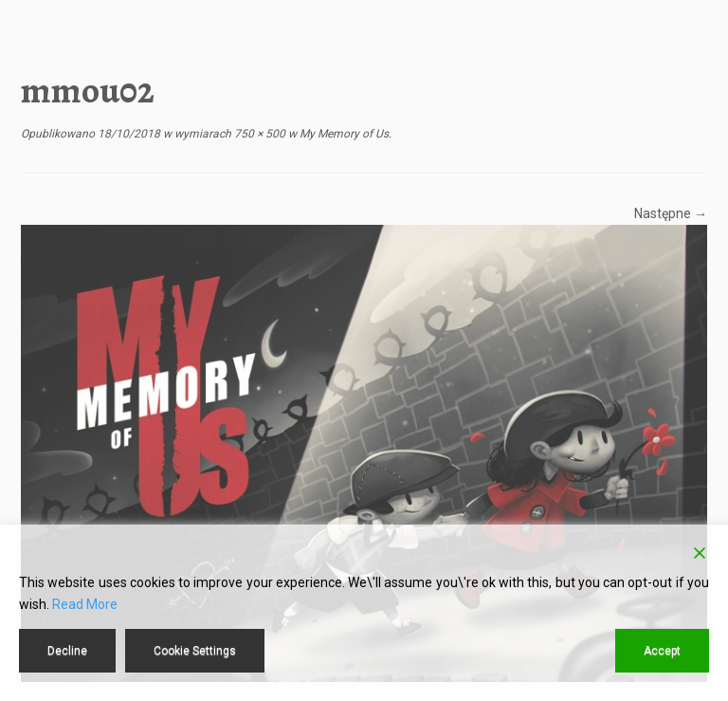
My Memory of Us (343, 134)
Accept (662, 651)
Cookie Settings (195, 651)
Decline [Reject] (67, 651)
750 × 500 (258, 134)
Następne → (671, 213)
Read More (85, 604)
